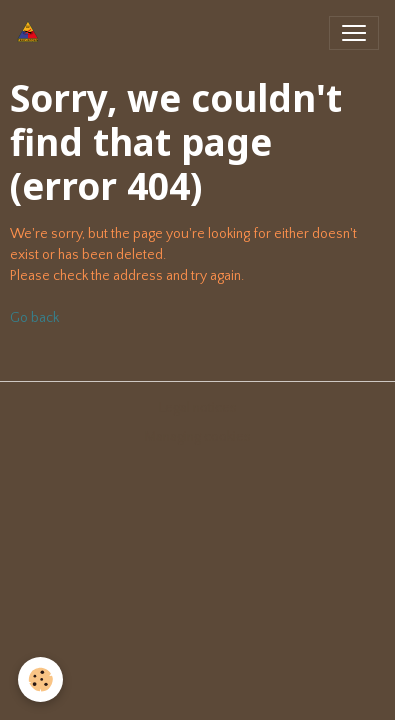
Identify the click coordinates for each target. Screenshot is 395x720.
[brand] (32, 33)
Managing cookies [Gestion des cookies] (198, 437)
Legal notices (198, 408)
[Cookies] (40, 679)
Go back (34, 318)
